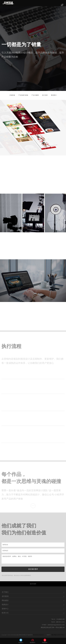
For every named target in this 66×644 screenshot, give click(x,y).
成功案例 (5, 596)
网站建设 (5, 600)
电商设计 (5, 605)
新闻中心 (5, 609)
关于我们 (5, 592)
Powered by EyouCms (38, 635)
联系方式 (5, 613)
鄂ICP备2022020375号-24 (58, 635)
